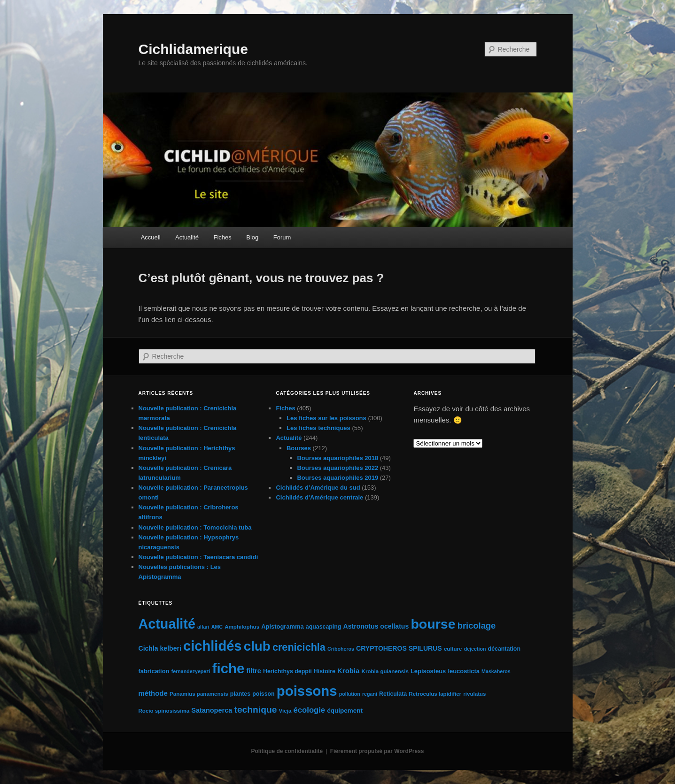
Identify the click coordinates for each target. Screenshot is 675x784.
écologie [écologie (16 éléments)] (310, 710)
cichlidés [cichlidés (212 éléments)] (213, 646)
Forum (282, 237)
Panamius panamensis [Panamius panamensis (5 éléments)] (199, 694)
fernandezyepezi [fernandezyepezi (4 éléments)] (191, 671)
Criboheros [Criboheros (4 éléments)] (341, 649)
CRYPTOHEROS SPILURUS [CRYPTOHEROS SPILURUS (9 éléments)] (399, 648)
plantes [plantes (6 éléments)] (240, 694)
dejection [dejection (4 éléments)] (475, 649)
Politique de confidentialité (287, 751)
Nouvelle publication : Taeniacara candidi (198, 557)
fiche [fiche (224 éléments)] (228, 668)
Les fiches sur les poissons (326, 418)
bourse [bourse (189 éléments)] (433, 624)
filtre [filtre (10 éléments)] (253, 671)
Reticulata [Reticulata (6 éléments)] (393, 694)
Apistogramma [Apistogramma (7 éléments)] (282, 626)
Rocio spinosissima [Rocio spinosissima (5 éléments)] (164, 711)
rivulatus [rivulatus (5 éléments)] (474, 694)
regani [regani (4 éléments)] (370, 694)
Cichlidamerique (193, 49)
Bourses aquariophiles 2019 (337, 478)
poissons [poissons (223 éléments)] (307, 691)
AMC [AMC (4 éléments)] (217, 627)
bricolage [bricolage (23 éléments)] (477, 626)
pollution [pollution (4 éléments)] (350, 694)
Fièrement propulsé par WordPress (377, 751)
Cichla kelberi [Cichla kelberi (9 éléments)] (160, 648)
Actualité (187, 237)
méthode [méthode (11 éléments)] (153, 693)
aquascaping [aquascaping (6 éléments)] (324, 627)
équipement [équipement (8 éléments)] (345, 711)
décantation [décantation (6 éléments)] (504, 649)
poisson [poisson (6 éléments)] (263, 694)
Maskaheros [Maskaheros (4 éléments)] (496, 671)
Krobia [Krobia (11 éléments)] (348, 671)
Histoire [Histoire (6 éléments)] (325, 671)
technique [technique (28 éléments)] (255, 710)
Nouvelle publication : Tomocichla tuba (195, 527)
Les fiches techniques (318, 428)
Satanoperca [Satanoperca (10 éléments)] (212, 710)
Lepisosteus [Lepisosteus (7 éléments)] (428, 671)
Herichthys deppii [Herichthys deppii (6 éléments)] (287, 671)
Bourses (299, 448)
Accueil (151, 237)
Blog (252, 237)
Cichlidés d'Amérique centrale (319, 497)
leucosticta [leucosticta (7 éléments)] (463, 671)
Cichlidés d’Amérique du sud (318, 488)
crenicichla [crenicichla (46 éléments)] (299, 647)
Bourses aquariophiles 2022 (337, 468)
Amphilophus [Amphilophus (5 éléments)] (242, 627)
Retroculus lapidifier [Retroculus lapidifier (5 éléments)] (435, 694)
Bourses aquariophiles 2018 (337, 458)
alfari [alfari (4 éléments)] (203, 627)
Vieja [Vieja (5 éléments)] (285, 711)
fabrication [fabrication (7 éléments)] (154, 671)
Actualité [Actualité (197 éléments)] (167, 624)
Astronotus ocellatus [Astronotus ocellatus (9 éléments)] (376, 626)
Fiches (222, 237)
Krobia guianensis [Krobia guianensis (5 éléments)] (385, 671)
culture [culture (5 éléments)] (453, 649)
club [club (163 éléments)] (257, 646)
